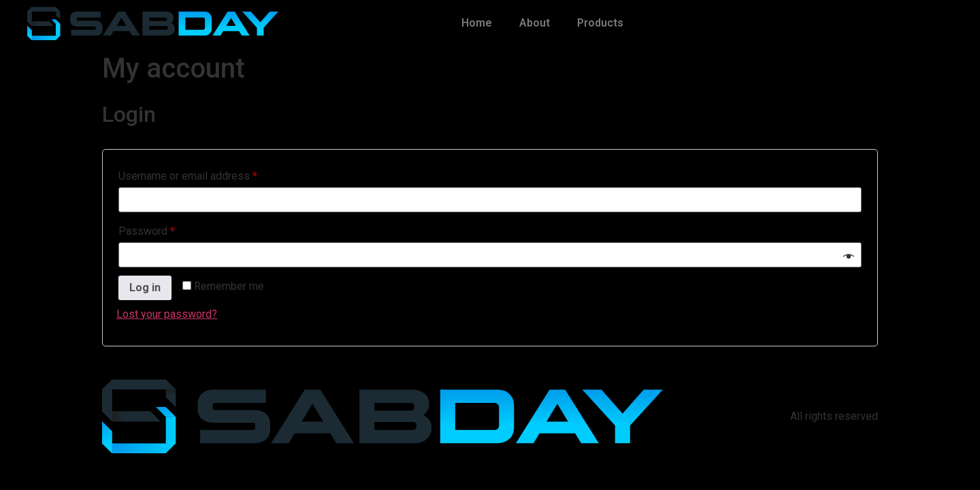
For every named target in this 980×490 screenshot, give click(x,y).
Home (477, 23)
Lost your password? (167, 314)
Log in (145, 288)
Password (168, 229)
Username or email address (209, 174)
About (535, 23)
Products (600, 23)
